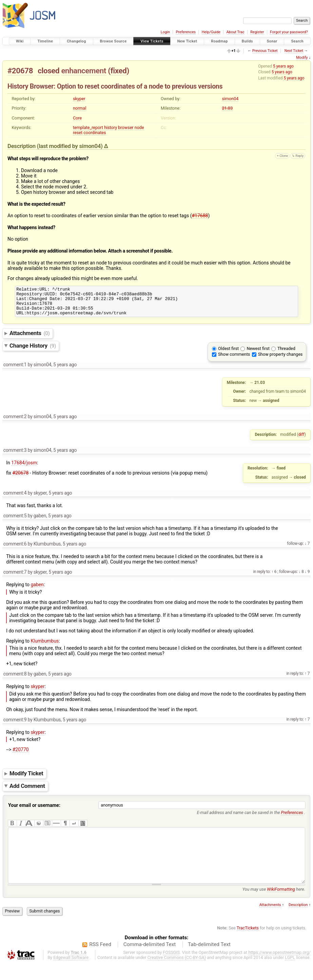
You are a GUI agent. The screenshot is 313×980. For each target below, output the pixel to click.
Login (165, 32)
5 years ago (283, 66)
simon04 (230, 99)
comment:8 (15, 680)
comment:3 (15, 456)
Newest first (258, 355)
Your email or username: (34, 811)
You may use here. (274, 905)
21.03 (227, 108)
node (139, 127)
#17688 (200, 216)
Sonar (272, 41)
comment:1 (15, 371)
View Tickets (152, 41)
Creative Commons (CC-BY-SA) (177, 974)
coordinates (95, 133)
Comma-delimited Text (150, 961)
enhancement (84, 71)
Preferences (186, 32)
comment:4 (15, 499)
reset (78, 133)
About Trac (236, 32)
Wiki (20, 41)
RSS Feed (100, 961)
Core (77, 118)
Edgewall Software (71, 974)
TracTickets (248, 944)
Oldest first (228, 355)
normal (80, 108)
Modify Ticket (26, 779)
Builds (247, 41)
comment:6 (15, 550)
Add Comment (27, 792)
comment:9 (15, 726)
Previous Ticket (265, 51)
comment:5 (15, 522)
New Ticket (187, 41)
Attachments (30, 339)
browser (126, 127)
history (111, 127)
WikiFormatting (281, 905)
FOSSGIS (171, 969)
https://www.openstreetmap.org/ (279, 969)
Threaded (286, 355)
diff (301, 441)
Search (297, 41)
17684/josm (24, 469)
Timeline (45, 41)
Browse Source (113, 41)
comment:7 (15, 578)
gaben (37, 591)
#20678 (20, 71)
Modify (302, 58)
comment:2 (15, 423)
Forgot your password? (289, 32)
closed (48, 71)
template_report (88, 127)
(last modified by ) (71, 146)
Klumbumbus (45, 647)
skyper (79, 99)
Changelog (76, 41)
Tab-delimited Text (209, 961)
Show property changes (280, 360)
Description (298, 921)
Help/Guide (211, 32)
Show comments (234, 360)
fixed (119, 71)
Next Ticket (294, 51)
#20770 (21, 756)
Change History (33, 352)
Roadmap (219, 41)
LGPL (290, 974)
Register (257, 32)
